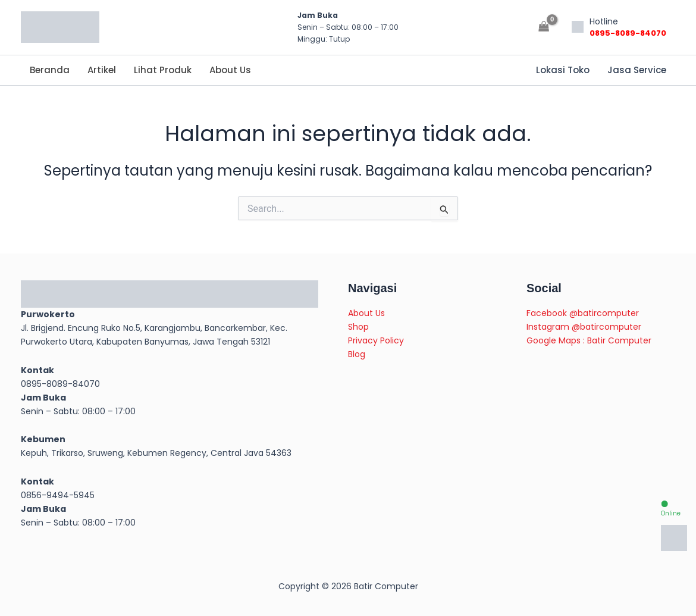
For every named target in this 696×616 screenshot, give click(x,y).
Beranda (50, 70)
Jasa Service (637, 70)
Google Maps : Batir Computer (589, 340)
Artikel (102, 70)
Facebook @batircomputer (583, 313)
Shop (358, 327)
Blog (357, 354)
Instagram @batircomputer (584, 327)
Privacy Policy (376, 340)
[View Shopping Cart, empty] (544, 27)
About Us (230, 70)
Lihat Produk (163, 70)
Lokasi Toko (563, 70)
